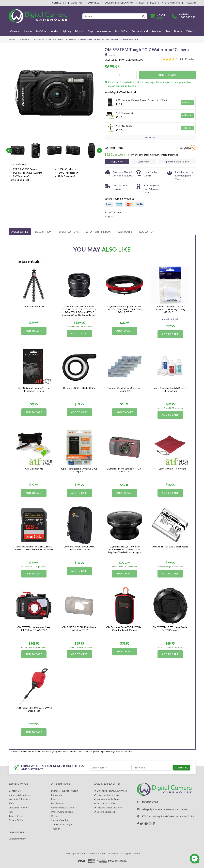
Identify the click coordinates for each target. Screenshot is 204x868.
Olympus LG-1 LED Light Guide (79, 388)
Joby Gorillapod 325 (34, 306)
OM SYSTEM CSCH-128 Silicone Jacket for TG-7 (79, 629)
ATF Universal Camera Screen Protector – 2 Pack (142, 100)
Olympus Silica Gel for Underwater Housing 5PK (125, 389)
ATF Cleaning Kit (125, 113)
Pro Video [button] (42, 31)
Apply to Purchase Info (177, 162)
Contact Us (59, 3)
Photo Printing (171, 3)
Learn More (144, 162)
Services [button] (156, 31)
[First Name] (152, 768)
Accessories (20, 232)
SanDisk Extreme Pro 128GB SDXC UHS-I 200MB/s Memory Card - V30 (34, 548)
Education (147, 232)
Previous (9, 150)
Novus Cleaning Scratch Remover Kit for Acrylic (170, 389)
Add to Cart (167, 75)
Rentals (55, 816)
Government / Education (119, 3)
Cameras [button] (15, 31)
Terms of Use (16, 816)
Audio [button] (54, 31)
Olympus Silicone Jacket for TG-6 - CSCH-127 (125, 470)
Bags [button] (90, 31)
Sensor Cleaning (60, 820)
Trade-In (191, 3)
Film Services (58, 803)
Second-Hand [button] (140, 31)
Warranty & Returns (19, 799)
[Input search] (111, 16)
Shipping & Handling (19, 795)
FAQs (142, 3)
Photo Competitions (62, 812)
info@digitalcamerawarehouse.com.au (164, 809)
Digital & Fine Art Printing (65, 791)
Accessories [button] (104, 31)
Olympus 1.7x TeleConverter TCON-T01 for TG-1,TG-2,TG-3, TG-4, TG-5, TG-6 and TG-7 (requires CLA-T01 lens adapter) (79, 311)
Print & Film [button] (122, 31)
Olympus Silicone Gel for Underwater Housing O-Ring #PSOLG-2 (170, 309)
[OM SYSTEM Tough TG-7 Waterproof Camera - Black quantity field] (121, 75)
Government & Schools (63, 808)
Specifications (69, 232)
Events (55, 799)
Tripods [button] (79, 31)
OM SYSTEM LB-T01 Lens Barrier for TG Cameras (170, 629)
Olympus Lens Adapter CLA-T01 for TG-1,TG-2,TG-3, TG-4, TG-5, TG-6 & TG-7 (125, 309)
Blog (153, 3)
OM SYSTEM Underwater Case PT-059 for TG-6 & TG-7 (34, 629)
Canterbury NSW (18, 839)
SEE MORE (150, 137)
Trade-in (56, 829)
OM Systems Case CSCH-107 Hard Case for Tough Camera (125, 629)
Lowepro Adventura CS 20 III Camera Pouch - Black (79, 548)
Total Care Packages (62, 824)
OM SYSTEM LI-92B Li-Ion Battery (170, 547)
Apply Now (117, 162)
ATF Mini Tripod (124, 126)
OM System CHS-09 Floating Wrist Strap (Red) (34, 709)
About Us (77, 3)
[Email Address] (110, 768)
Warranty (125, 232)
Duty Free (93, 3)
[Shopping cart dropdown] (158, 16)
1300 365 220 (187, 17)
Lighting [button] (66, 31)
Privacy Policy (16, 820)
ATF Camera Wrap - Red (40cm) (170, 469)
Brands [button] (178, 31)
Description (43, 232)
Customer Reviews (19, 808)
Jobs (11, 812)
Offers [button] (190, 31)
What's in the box (98, 232)
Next (99, 150)
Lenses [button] (28, 31)
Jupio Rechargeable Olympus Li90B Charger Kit (79, 470)
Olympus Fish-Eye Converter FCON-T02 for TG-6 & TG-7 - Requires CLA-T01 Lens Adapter (125, 549)
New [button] (168, 31)
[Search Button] (144, 16)
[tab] (20, 232)
